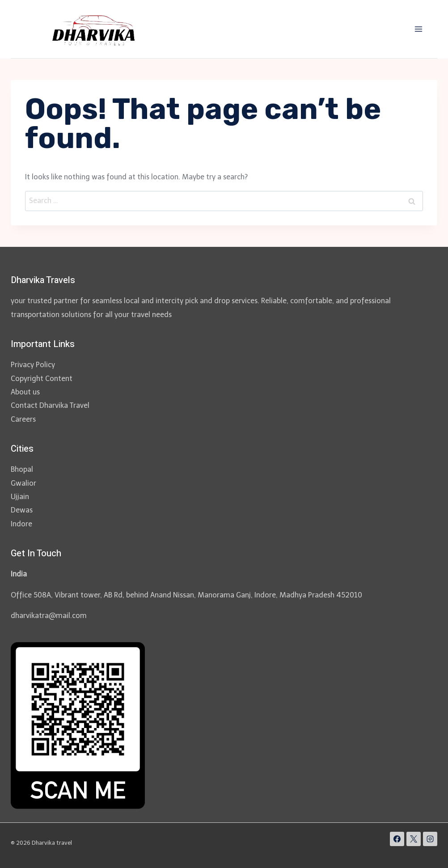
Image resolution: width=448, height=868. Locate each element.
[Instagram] (430, 839)
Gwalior (23, 483)
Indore (21, 524)
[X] (414, 839)
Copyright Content (42, 379)
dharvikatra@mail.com (49, 616)
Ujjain (20, 497)
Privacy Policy (33, 365)
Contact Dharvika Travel (50, 405)
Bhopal (22, 469)
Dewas (22, 510)
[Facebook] (397, 839)
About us (25, 392)
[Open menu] (418, 29)
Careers (23, 419)
